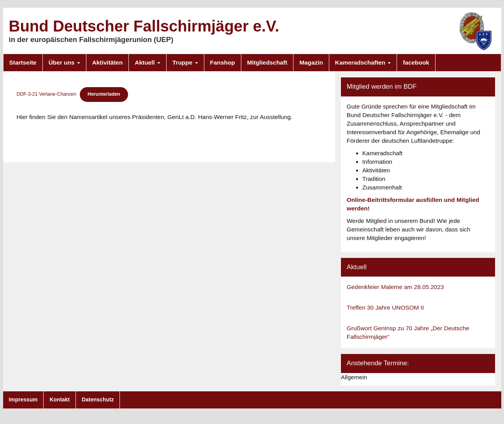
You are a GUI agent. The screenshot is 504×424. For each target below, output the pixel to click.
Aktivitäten (108, 62)
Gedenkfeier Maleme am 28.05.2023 (395, 287)
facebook (416, 62)
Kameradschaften (363, 62)
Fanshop (223, 62)
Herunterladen (104, 94)
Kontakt (60, 399)
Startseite (23, 62)
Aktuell (148, 62)
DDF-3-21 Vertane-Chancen (47, 94)
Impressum (23, 399)
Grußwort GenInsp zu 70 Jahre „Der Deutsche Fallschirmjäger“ (408, 332)
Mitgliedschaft (267, 62)
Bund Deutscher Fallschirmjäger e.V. (144, 26)
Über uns (64, 62)
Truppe (185, 62)
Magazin (311, 62)
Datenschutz (98, 399)
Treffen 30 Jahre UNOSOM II (385, 307)
